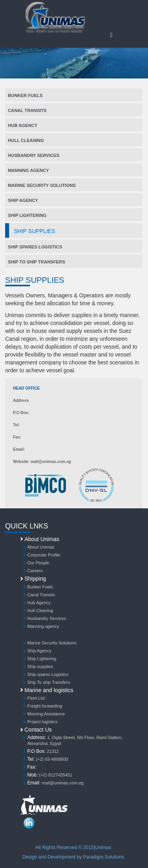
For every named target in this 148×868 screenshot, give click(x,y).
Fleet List (36, 698)
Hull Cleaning (26, 140)
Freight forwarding (45, 706)
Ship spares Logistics (35, 247)
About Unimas (41, 547)
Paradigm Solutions (104, 857)
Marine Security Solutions (42, 185)
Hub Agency (23, 125)
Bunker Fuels (25, 95)
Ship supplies (40, 666)
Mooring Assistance (46, 714)
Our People (38, 563)
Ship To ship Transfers (37, 262)
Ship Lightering (27, 215)
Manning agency (28, 170)
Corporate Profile (44, 555)
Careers (35, 571)
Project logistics (42, 722)
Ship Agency (23, 200)
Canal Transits (27, 110)
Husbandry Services (34, 155)
